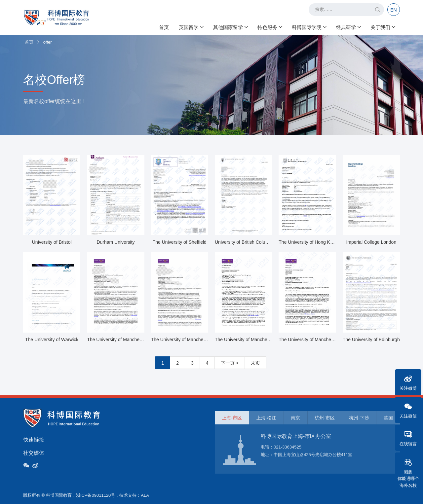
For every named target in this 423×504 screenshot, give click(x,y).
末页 (255, 363)
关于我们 (383, 27)
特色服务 (270, 27)
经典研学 (348, 27)
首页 (164, 27)
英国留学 (191, 27)
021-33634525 (288, 447)
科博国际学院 (309, 27)
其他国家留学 (230, 27)
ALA (145, 495)
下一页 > (230, 363)
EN (393, 10)
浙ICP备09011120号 (96, 495)
